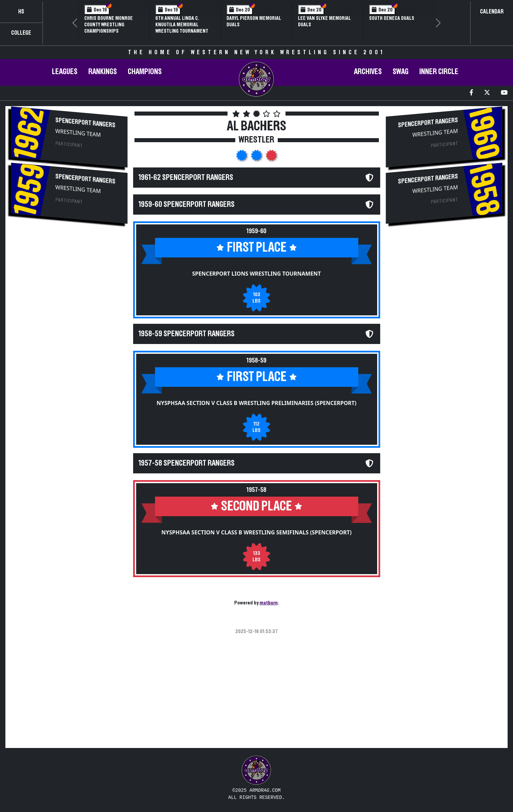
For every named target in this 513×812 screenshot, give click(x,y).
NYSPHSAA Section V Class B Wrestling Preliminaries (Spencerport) (256, 403)
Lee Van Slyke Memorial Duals (324, 21)
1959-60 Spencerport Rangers (187, 205)
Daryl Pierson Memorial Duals (254, 21)
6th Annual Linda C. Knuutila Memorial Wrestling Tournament (182, 25)
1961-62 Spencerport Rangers (186, 178)
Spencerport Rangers (85, 123)
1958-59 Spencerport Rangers (187, 334)
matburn (269, 603)
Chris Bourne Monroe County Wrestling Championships (109, 25)
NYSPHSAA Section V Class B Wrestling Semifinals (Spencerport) (257, 532)
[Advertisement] (69, 287)
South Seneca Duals (392, 18)
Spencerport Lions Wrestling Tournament (256, 274)
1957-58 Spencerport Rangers (187, 463)
